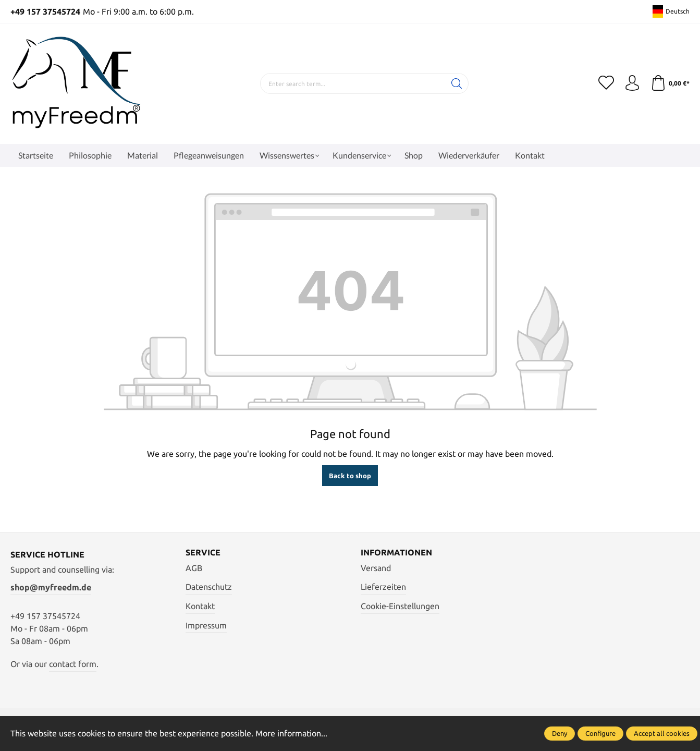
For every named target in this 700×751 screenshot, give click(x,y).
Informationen (396, 552)
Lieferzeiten (383, 587)
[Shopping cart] (670, 83)
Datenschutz (209, 587)
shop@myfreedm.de (51, 587)
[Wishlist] (606, 83)
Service (203, 552)
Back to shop (350, 476)
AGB (194, 568)
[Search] (457, 83)
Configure (600, 733)
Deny (560, 733)
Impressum (206, 625)
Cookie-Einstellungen (400, 606)
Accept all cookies (662, 733)
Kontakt (200, 606)
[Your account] (632, 83)
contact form (73, 664)
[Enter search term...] (353, 83)
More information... (291, 733)
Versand (376, 568)
